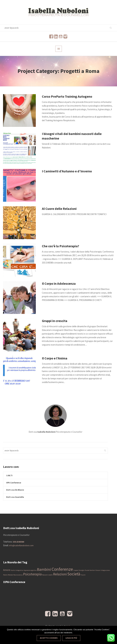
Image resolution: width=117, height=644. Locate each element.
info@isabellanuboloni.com (21, 545)
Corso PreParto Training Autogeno (67, 96)
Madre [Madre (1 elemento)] (5, 575)
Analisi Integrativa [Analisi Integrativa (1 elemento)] (17, 570)
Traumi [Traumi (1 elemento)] (83, 575)
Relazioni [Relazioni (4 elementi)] (60, 574)
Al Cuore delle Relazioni (59, 209)
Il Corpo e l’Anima (55, 358)
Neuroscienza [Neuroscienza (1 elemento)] (18, 575)
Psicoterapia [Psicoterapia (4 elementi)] (32, 574)
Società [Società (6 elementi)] (74, 574)
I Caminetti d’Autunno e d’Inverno (67, 171)
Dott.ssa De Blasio (15, 490)
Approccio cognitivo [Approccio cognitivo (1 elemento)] (30, 570)
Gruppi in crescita (55, 321)
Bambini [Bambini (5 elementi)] (44, 569)
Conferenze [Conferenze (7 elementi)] (62, 569)
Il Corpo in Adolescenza (59, 283)
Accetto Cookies (49, 638)
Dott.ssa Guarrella (15, 497)
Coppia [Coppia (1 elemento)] (76, 570)
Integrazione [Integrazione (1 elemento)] (105, 570)
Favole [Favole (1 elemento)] (87, 570)
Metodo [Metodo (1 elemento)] (10, 575)
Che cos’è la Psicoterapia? (60, 246)
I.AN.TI (9, 475)
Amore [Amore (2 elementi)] (7, 570)
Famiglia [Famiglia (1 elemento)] (82, 570)
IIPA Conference (14, 483)
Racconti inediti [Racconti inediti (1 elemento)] (47, 575)
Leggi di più (71, 638)
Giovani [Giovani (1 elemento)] (98, 570)
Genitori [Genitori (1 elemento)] (92, 570)
